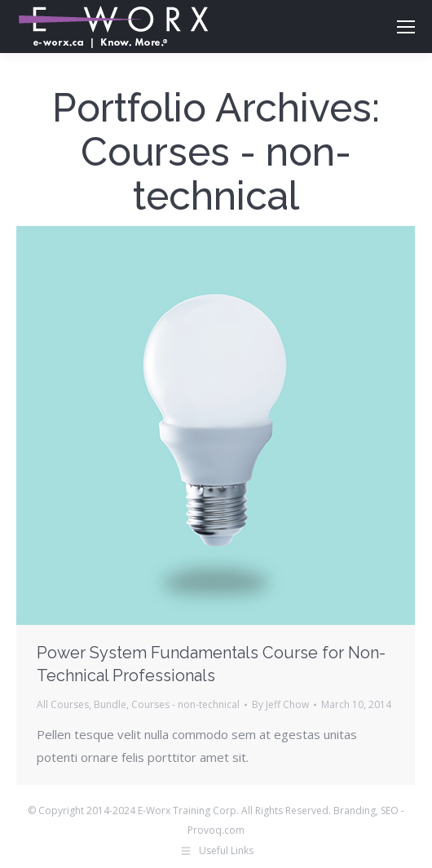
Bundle (110, 704)
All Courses (63, 704)
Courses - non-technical (185, 704)
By (280, 704)
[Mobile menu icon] (406, 27)
